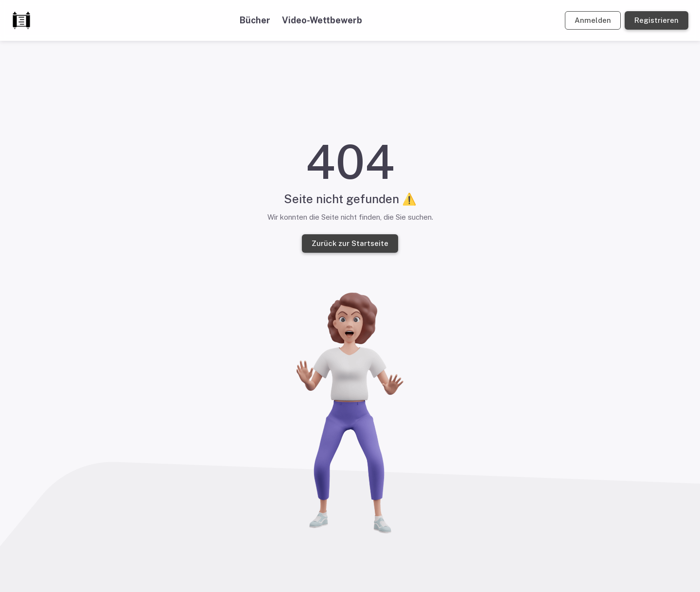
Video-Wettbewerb (322, 20)
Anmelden (593, 20)
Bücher (255, 20)
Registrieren (656, 20)
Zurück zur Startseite (350, 244)
